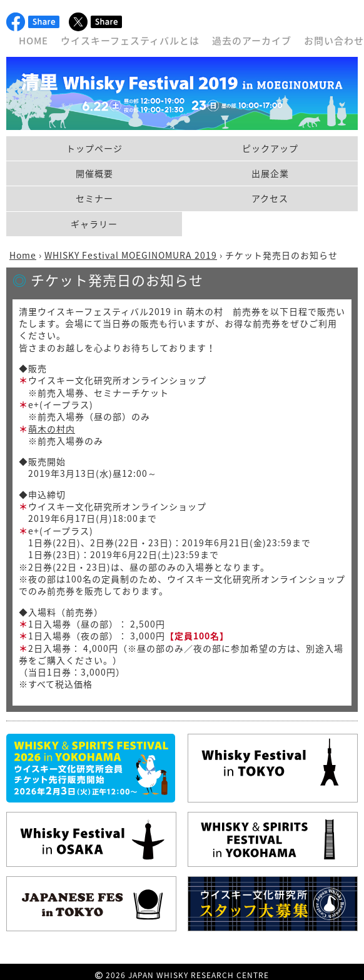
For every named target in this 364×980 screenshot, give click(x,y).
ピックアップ (270, 148)
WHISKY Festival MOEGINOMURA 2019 (131, 255)
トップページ (94, 148)
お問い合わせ (334, 41)
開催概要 (94, 173)
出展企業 (270, 173)
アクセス (270, 198)
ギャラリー (94, 224)
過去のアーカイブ (252, 41)
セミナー (94, 198)
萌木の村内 (52, 429)
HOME (33, 41)
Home (23, 255)
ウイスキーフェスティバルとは (130, 41)
